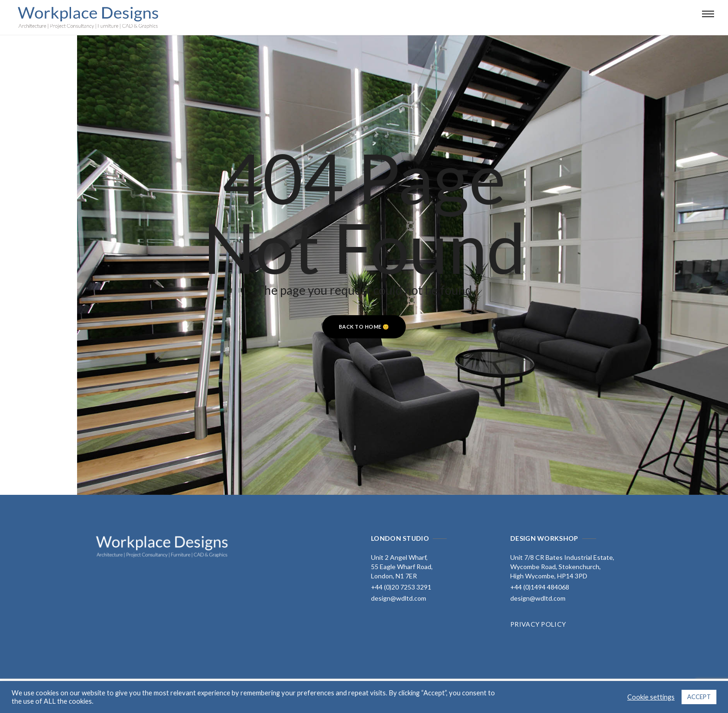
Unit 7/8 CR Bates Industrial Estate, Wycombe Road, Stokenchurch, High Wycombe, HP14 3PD (562, 567)
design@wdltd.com (399, 598)
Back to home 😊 (364, 327)
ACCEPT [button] (699, 697)
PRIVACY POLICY (538, 624)
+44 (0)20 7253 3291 (401, 587)
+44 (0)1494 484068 (540, 587)
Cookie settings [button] (651, 697)
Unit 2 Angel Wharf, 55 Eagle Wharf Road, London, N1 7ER (402, 567)
